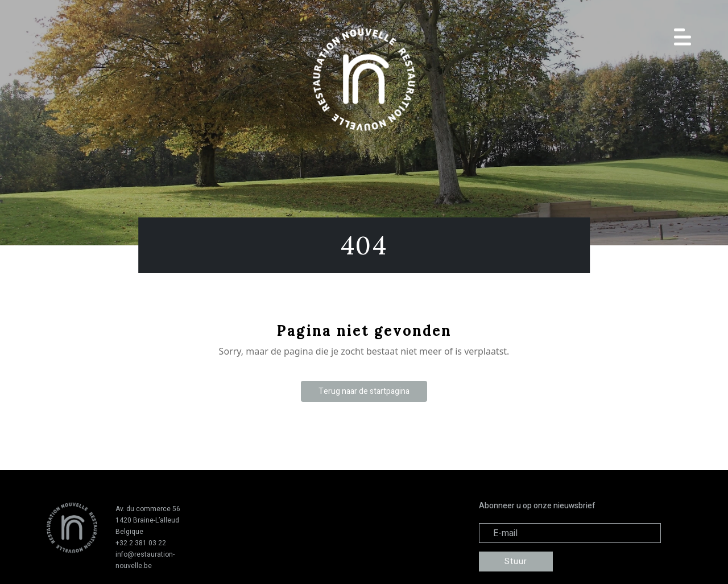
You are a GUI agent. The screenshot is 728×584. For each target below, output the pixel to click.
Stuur (516, 562)
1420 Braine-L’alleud (147, 520)
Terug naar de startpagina (364, 391)
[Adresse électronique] (570, 533)
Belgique (129, 532)
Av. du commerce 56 (148, 509)
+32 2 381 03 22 (141, 543)
